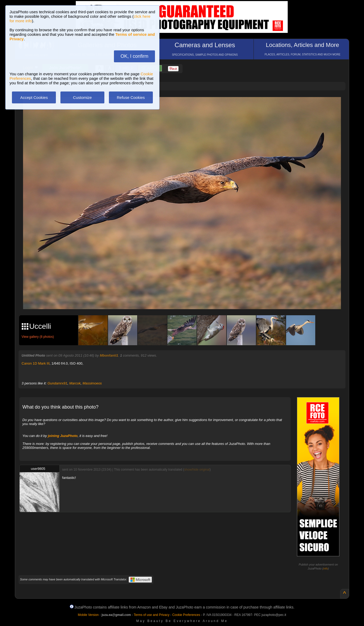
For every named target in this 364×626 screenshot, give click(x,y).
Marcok (75, 383)
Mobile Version (88, 615)
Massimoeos (92, 383)
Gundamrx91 (57, 383)
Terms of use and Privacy (152, 615)
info (326, 568)
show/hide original (197, 470)
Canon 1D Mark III (36, 363)
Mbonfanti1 (109, 355)
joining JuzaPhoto (63, 436)
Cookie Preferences (186, 615)
